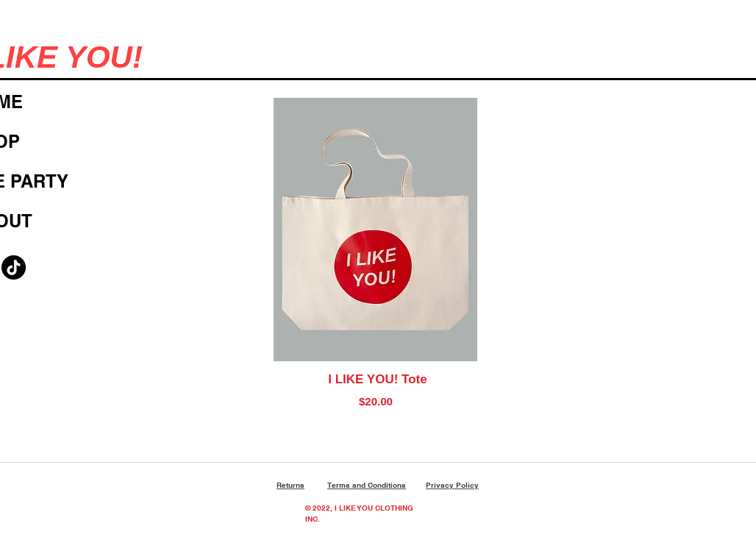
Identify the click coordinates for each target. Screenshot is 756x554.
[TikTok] (14, 267)
